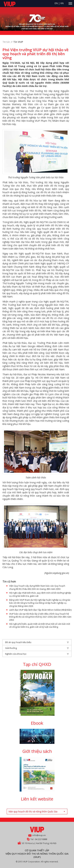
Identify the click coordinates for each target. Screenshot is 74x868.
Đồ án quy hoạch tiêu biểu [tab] (37, 642)
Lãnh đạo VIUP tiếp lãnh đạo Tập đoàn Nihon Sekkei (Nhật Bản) (40, 610)
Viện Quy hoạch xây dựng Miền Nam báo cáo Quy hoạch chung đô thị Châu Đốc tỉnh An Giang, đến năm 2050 (37, 587)
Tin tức (6, 42)
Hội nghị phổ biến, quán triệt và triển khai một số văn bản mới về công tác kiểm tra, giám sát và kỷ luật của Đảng (40, 625)
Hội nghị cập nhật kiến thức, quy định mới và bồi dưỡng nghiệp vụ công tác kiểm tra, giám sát (40, 594)
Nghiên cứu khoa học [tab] (37, 654)
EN (56, 3)
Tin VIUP (18, 42)
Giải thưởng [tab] (37, 648)
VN (62, 3)
